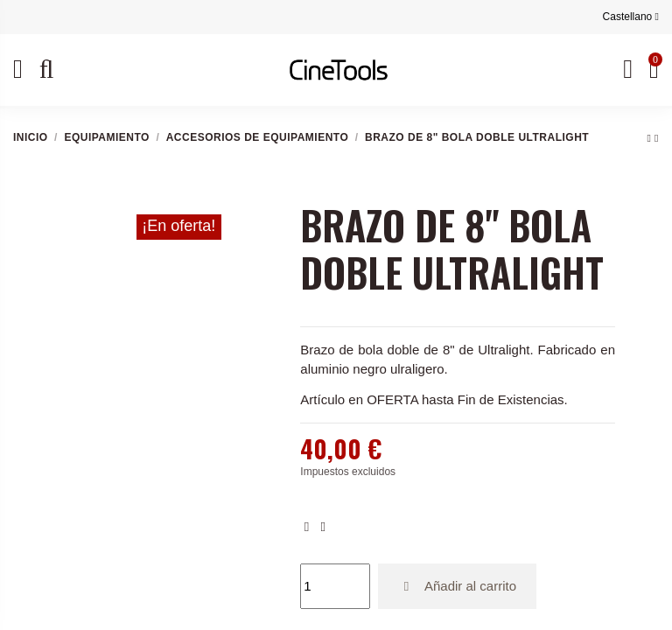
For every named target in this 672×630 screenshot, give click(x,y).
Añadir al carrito (457, 586)
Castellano (631, 17)
